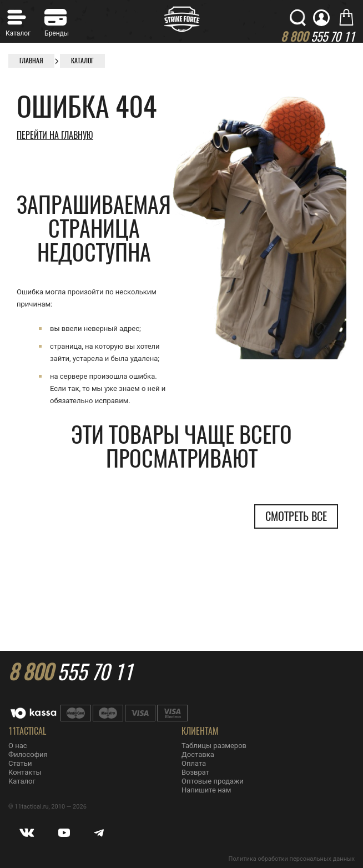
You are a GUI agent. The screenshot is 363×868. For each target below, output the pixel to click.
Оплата (194, 763)
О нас (18, 746)
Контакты (25, 772)
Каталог (22, 781)
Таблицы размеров (214, 746)
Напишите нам (206, 790)
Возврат (195, 772)
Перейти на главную (55, 135)
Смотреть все (296, 516)
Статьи (20, 763)
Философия (28, 754)
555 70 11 (70, 672)
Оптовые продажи (213, 781)
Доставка (198, 754)
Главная (31, 61)
